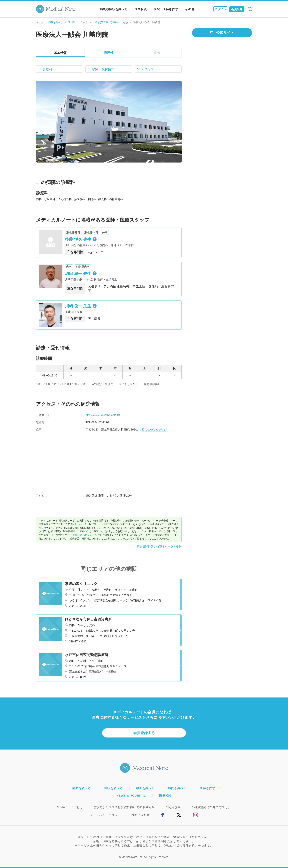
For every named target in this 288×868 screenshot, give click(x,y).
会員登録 (237, 9)
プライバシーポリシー (105, 815)
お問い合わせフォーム (85, 535)
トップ (40, 22)
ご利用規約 (173, 807)
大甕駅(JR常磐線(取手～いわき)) (110, 22)
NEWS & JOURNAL (131, 796)
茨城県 (72, 22)
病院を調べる (56, 22)
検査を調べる (145, 788)
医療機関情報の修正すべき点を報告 (159, 547)
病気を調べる (82, 788)
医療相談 (141, 9)
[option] (109, 122)
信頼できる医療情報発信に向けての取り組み (124, 807)
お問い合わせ (140, 815)
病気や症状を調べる (114, 9)
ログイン (221, 9)
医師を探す (208, 788)
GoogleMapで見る (154, 430)
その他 (190, 9)
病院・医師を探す (166, 9)
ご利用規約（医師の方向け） (211, 807)
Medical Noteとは (70, 807)
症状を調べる (114, 788)
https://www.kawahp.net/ (103, 415)
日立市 (84, 22)
